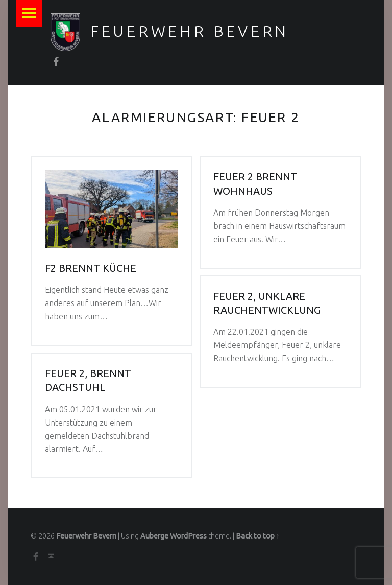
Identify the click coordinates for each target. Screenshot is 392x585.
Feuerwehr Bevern (190, 31)
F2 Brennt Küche (91, 268)
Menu (29, 13)
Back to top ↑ (258, 536)
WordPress (188, 536)
